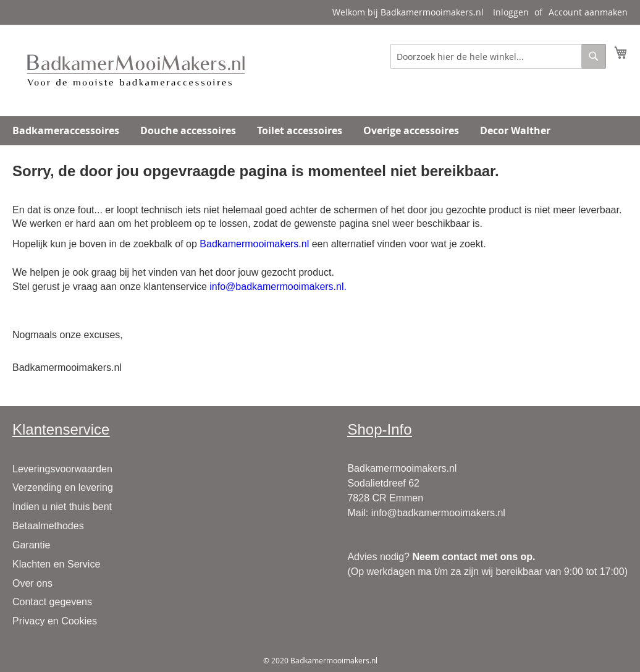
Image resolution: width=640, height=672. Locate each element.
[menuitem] (66, 131)
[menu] (320, 131)
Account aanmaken (588, 12)
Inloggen (511, 12)
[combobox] (498, 56)
